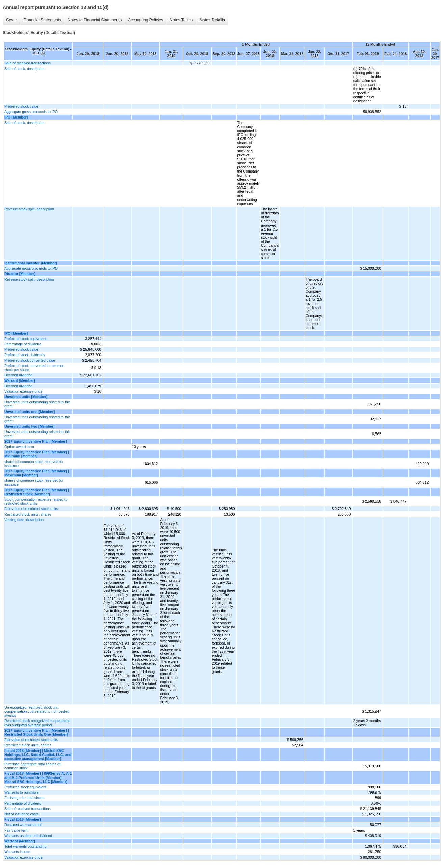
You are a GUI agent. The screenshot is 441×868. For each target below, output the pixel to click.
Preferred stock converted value (30, 360)
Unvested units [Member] (26, 397)
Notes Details (212, 20)
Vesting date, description (24, 520)
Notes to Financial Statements (95, 20)
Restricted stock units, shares (28, 514)
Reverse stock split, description (29, 209)
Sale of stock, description (24, 69)
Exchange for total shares (25, 798)
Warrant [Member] (20, 380)
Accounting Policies (146, 20)
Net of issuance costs (21, 814)
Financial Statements (42, 20)
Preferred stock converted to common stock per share (34, 368)
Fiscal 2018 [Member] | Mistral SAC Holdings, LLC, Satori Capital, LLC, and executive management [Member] (38, 755)
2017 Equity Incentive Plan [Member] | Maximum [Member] (37, 473)
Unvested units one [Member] (30, 412)
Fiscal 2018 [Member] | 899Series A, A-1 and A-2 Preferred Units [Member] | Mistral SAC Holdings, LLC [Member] (38, 778)
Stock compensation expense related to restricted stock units (36, 501)
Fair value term (16, 830)
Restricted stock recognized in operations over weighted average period (37, 723)
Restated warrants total (23, 825)
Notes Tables (181, 20)
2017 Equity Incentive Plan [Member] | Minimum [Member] (37, 454)
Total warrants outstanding (25, 846)
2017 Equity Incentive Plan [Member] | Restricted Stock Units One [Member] (37, 732)
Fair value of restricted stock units (31, 509)
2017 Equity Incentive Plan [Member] (36, 441)
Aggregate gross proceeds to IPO (31, 112)
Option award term (19, 447)
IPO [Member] (16, 117)
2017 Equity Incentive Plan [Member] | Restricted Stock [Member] (37, 492)
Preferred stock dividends (25, 355)
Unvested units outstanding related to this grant (37, 404)
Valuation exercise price (23, 391)
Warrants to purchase (21, 792)
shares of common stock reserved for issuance (34, 464)
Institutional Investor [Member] (31, 263)
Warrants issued (17, 852)
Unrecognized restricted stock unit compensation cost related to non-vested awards (37, 711)
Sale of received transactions (28, 63)
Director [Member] (20, 274)
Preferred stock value (21, 106)
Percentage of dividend (23, 344)
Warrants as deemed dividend (28, 836)
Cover (11, 20)
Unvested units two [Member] (30, 426)
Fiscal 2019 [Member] (23, 819)
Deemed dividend (18, 375)
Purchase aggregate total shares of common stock (32, 766)
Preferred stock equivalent (25, 339)
